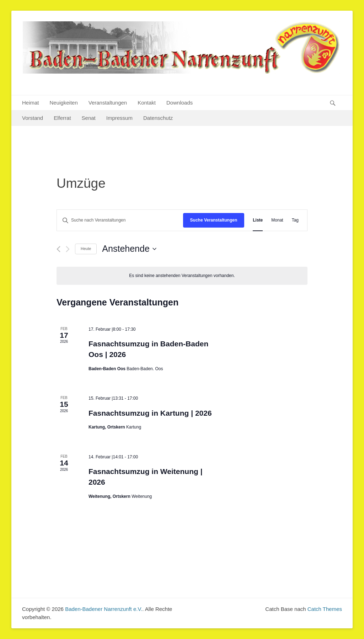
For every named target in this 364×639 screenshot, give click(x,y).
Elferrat (62, 118)
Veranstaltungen (108, 103)
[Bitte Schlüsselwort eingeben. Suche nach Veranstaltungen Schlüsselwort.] (120, 220)
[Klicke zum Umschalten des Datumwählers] (129, 249)
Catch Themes (325, 609)
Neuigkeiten (64, 103)
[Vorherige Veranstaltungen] (58, 249)
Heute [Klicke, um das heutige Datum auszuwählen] (86, 249)
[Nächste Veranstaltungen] (68, 249)
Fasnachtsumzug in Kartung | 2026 (150, 413)
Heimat (31, 103)
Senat (89, 118)
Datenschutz (158, 118)
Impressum (119, 118)
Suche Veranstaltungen (214, 220)
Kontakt (147, 103)
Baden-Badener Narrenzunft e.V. (104, 609)
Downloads (180, 103)
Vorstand (33, 118)
